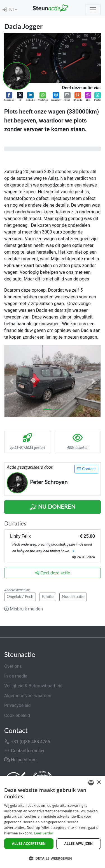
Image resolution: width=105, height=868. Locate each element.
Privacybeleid (17, 705)
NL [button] (12, 10)
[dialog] (53, 822)
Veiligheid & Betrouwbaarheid (33, 686)
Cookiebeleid (17, 715)
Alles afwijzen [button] (79, 844)
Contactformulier (25, 751)
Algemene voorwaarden (28, 696)
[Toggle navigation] (93, 10)
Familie (48, 597)
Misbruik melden (24, 609)
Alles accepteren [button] (29, 844)
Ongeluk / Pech (20, 597)
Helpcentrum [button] (20, 760)
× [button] (99, 783)
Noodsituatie (73, 597)
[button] (9, 97)
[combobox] (91, 783)
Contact (86, 469)
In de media (16, 676)
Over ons (13, 666)
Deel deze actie (53, 573)
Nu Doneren (53, 507)
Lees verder (44, 833)
